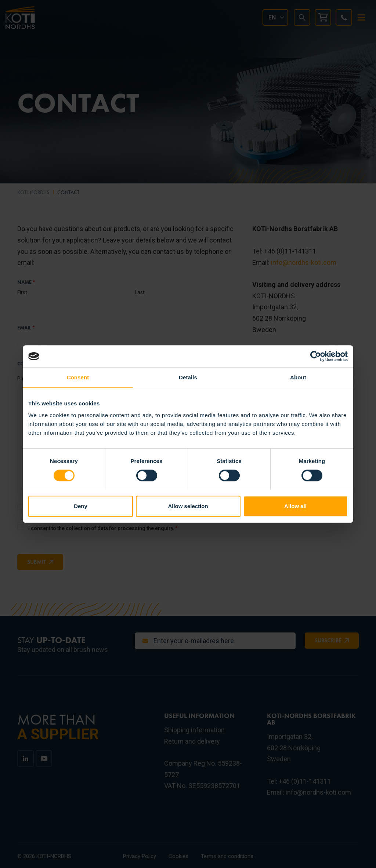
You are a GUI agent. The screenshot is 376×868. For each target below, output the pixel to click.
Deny (81, 506)
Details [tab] (188, 377)
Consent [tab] (78, 377)
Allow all (295, 506)
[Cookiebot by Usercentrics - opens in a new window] (316, 356)
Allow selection (188, 506)
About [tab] (298, 377)
